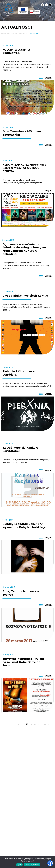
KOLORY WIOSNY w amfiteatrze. (16, 51)
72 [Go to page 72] (45, 724)
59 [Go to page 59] (31, 724)
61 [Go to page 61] (39, 724)
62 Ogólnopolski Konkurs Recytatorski (20, 449)
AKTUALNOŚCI (21, 33)
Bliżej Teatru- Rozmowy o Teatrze (21, 593)
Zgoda (19, 865)
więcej (49, 78)
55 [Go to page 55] (14, 724)
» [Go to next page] (48, 724)
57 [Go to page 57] (22, 724)
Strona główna (7, 33)
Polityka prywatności (32, 865)
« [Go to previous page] (6, 724)
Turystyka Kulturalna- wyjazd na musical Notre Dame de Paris (24, 662)
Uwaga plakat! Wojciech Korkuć (25, 296)
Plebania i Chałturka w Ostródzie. (19, 373)
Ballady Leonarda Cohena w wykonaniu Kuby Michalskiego (24, 526)
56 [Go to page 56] (18, 724)
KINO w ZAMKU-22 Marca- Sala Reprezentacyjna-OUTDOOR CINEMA (24, 168)
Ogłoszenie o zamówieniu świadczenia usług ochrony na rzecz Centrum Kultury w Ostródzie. (24, 249)
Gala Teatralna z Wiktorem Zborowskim (22, 133)
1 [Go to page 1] (9, 724)
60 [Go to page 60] (35, 724)
